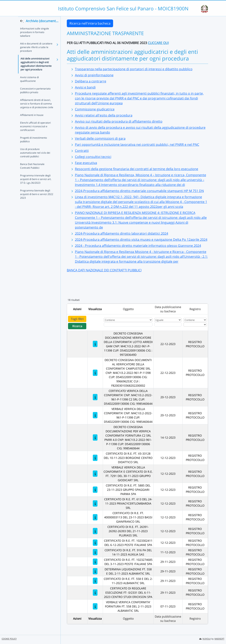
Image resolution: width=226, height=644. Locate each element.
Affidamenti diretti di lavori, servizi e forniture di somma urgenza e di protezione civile (37, 111)
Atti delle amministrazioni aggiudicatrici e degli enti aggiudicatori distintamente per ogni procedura (36, 72)
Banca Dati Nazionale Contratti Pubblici (32, 174)
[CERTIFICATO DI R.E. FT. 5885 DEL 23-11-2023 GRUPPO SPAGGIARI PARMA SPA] (95, 490)
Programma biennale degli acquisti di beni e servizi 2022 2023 (37, 202)
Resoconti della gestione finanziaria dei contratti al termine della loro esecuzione (137, 169)
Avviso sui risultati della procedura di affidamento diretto (119, 121)
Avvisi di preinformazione (94, 75)
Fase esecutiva (86, 163)
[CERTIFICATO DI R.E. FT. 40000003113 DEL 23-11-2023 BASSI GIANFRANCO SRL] (95, 517)
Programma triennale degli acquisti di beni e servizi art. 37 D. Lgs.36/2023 (36, 187)
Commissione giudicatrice (95, 109)
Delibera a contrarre (91, 81)
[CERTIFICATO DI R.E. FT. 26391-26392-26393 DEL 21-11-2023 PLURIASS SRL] (95, 531)
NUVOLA (205, 639)
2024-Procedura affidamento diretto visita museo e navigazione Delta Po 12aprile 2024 (141, 239)
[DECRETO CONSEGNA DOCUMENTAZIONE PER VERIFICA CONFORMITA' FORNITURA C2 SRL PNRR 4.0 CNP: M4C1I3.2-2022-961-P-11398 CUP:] (95, 437)
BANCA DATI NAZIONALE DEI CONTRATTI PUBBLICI (104, 270)
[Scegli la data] (168, 325)
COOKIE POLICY (9, 639)
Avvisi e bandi (85, 87)
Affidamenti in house (32, 123)
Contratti (82, 151)
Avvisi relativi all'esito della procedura (104, 115)
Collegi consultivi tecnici (93, 157)
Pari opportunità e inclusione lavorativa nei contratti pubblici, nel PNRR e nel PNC (137, 145)
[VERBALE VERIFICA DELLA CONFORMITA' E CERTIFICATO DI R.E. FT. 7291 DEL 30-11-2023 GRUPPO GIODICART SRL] (95, 474)
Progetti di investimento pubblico (34, 147)
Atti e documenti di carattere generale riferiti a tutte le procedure (36, 55)
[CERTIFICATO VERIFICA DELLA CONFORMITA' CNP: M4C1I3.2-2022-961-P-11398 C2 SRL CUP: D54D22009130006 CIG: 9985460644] (95, 397)
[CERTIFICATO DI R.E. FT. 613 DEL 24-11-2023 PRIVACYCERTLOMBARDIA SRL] (95, 503)
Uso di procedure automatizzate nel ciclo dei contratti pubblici (35, 160)
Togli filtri (77, 319)
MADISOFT (219, 639)
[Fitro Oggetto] (128, 325)
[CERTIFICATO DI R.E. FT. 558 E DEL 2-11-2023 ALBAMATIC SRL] (95, 581)
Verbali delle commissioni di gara (100, 138)
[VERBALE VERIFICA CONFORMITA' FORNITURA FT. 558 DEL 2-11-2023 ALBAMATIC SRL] (95, 606)
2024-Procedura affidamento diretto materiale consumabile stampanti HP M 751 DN (139, 191)
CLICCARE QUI (158, 43)
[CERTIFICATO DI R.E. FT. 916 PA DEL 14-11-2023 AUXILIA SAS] (95, 552)
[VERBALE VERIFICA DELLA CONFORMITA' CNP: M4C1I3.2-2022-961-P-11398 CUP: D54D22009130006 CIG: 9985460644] (95, 415)
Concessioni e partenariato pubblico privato (35, 98)
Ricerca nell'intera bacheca (90, 23)
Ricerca (77, 326)
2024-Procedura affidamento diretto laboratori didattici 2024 (122, 233)
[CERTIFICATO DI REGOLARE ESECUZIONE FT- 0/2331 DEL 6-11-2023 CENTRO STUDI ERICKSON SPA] (95, 593)
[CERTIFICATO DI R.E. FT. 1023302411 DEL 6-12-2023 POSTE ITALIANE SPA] (95, 543)
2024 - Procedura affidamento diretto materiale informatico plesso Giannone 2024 (138, 246)
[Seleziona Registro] (195, 325)
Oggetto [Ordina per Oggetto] (128, 309)
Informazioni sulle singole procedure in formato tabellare (35, 40)
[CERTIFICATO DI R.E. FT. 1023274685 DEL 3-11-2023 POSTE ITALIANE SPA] (95, 562)
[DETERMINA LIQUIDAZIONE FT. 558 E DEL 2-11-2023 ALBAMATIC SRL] (95, 571)
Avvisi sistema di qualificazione (29, 87)
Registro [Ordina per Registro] (195, 309)
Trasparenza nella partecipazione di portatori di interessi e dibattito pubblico (134, 69)
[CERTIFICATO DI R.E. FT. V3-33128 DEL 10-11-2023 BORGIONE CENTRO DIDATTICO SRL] (95, 458)
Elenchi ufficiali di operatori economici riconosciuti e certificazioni (35, 134)
